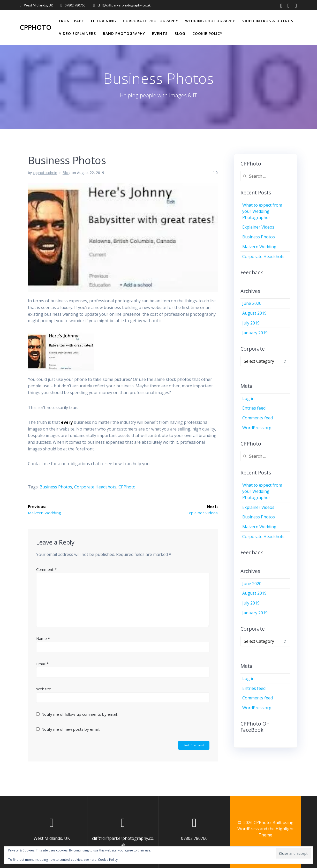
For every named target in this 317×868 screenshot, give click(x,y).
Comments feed (258, 418)
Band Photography (124, 33)
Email (42, 664)
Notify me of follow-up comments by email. (80, 714)
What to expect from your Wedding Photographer (262, 211)
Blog (180, 33)
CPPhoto (36, 27)
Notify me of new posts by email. (71, 729)
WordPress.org (257, 428)
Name (43, 639)
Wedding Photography (210, 21)
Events (160, 33)
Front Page (71, 21)
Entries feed (254, 408)
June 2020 (252, 303)
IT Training (104, 21)
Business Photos (56, 487)
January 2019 (255, 333)
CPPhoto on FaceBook (255, 727)
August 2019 (254, 313)
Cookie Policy (207, 33)
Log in (248, 398)
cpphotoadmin (45, 173)
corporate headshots (95, 487)
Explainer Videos (258, 227)
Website (44, 689)
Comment (46, 570)
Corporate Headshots (263, 256)
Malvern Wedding (259, 247)
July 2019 (251, 323)
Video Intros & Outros (268, 21)
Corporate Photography (151, 21)
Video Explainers (77, 33)
